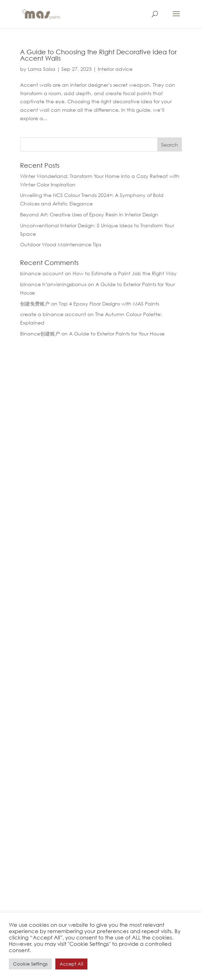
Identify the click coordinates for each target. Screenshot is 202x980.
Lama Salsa (42, 69)
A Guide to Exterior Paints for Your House (117, 334)
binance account (42, 273)
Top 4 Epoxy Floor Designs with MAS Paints (109, 304)
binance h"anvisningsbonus (53, 284)
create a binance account (53, 314)
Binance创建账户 (40, 334)
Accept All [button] (71, 964)
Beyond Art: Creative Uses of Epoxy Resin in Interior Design (89, 214)
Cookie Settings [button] (30, 964)
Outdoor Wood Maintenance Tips (61, 244)
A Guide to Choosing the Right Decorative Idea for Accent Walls (98, 55)
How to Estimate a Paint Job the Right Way (125, 273)
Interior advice (115, 69)
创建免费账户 (35, 304)
